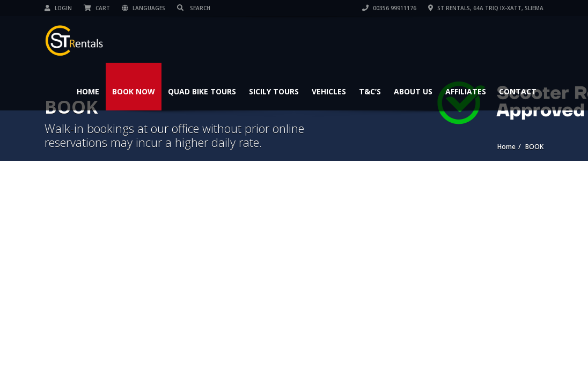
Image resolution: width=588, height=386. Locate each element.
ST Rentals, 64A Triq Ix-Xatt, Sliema (486, 8)
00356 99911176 (389, 8)
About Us (413, 91)
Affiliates (466, 91)
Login (58, 8)
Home (88, 91)
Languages (144, 8)
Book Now (134, 91)
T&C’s (370, 91)
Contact (518, 91)
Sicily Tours (274, 91)
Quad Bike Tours (202, 91)
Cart (97, 8)
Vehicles (329, 91)
